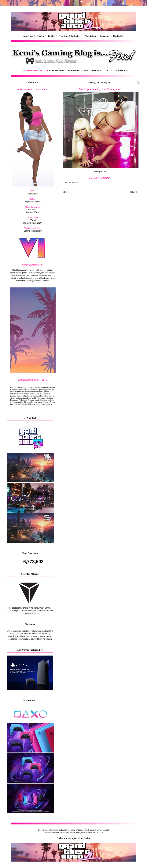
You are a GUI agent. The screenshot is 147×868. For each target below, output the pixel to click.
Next (65, 192)
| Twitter (51, 36)
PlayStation (90, 36)
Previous (134, 192)
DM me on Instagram (33, 231)
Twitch (40, 36)
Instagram (28, 36)
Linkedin (105, 36)
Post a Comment (72, 183)
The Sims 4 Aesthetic (70, 36)
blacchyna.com (100, 171)
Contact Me (119, 36)
